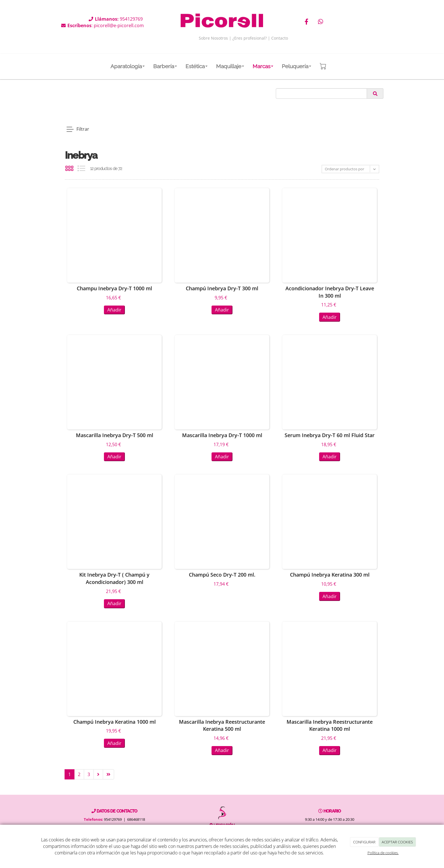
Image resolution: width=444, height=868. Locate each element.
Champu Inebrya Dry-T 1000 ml (114, 288)
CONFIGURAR (364, 842)
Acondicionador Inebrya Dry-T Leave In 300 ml (330, 292)
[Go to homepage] (14, 66)
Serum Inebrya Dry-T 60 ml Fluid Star (330, 435)
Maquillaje (230, 66)
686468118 (136, 819)
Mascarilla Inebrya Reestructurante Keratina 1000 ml (330, 725)
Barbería (165, 66)
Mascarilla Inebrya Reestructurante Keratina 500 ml (222, 725)
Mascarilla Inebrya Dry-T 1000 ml (222, 435)
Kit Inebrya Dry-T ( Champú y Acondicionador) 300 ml (114, 579)
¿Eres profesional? (250, 38)
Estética (197, 66)
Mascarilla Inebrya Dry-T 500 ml (115, 435)
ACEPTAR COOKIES (397, 842)
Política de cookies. (383, 853)
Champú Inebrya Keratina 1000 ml (115, 722)
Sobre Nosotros (213, 38)
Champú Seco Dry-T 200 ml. (222, 575)
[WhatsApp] (321, 22)
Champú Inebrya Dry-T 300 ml (222, 288)
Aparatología (128, 66)
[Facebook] (307, 22)
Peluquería (296, 66)
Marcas (263, 66)
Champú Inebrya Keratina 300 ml (330, 575)
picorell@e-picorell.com (119, 25)
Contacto (280, 38)
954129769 (132, 19)
